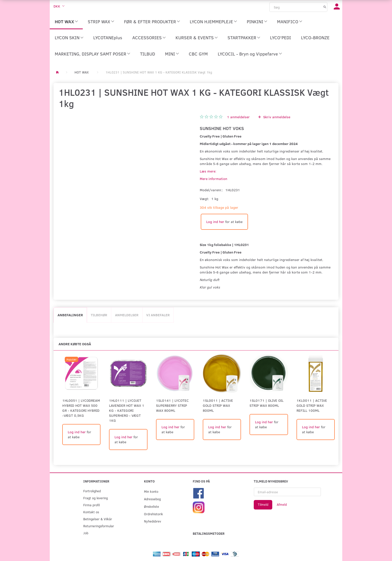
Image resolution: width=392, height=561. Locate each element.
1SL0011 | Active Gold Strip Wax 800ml (218, 405)
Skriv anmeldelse (276, 117)
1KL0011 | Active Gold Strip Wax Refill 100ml (312, 405)
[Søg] (325, 7)
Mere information (213, 179)
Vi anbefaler (158, 315)
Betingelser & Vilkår (98, 519)
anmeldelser (238, 117)
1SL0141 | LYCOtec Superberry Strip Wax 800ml (172, 405)
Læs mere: (208, 171)
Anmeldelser (127, 315)
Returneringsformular (99, 526)
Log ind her (215, 222)
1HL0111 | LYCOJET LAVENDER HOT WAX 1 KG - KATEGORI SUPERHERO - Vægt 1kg (127, 410)
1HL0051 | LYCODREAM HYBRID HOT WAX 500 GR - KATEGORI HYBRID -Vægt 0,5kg (81, 408)
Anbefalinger (70, 315)
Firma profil (91, 505)
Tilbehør (99, 315)
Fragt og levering (95, 498)
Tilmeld (263, 504)
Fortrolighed (92, 491)
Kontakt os (91, 512)
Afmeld (282, 504)
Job (86, 533)
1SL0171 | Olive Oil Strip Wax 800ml (266, 403)
